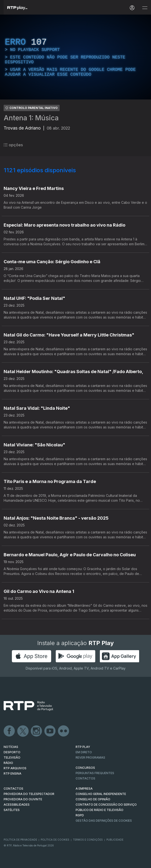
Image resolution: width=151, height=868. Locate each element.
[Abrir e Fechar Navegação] (145, 8)
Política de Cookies (55, 840)
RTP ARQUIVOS (15, 768)
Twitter (23, 731)
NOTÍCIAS (11, 747)
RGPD (80, 815)
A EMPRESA (84, 789)
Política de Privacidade (20, 840)
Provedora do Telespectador (29, 794)
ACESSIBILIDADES (17, 805)
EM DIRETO (84, 752)
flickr (64, 731)
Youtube (50, 731)
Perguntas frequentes (95, 773)
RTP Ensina (12, 774)
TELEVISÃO (12, 757)
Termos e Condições (88, 840)
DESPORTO (12, 752)
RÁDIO (8, 763)
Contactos (85, 778)
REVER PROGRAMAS (90, 757)
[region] (75, 57)
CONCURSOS (85, 768)
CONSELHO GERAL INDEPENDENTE (101, 794)
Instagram (37, 731)
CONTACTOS (13, 789)
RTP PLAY (83, 747)
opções (13, 145)
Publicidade (115, 840)
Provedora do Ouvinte (23, 799)
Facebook (9, 731)
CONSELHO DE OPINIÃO (93, 799)
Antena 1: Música (31, 118)
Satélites (12, 810)
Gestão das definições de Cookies (104, 821)
